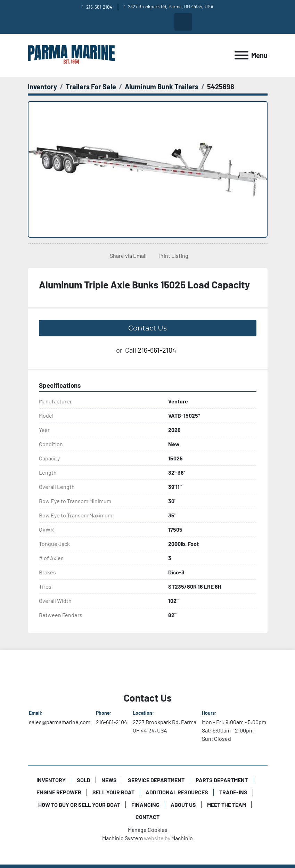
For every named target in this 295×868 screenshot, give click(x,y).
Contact (147, 817)
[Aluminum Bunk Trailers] (162, 87)
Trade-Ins (233, 792)
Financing (145, 805)
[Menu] (241, 55)
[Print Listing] (172, 256)
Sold (84, 780)
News (109, 780)
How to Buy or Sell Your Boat (79, 805)
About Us (183, 805)
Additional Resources (177, 792)
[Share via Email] (127, 256)
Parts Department (222, 780)
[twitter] (165, 22)
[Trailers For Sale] (91, 87)
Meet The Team (227, 805)
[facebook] (130, 22)
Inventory (51, 780)
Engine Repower (59, 792)
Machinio (182, 838)
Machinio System (122, 838)
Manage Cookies (148, 830)
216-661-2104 (99, 7)
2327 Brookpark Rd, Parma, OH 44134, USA (171, 6)
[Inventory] (42, 87)
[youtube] (112, 22)
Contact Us (147, 328)
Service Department (156, 780)
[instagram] (147, 22)
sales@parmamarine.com (60, 722)
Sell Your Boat (113, 792)
